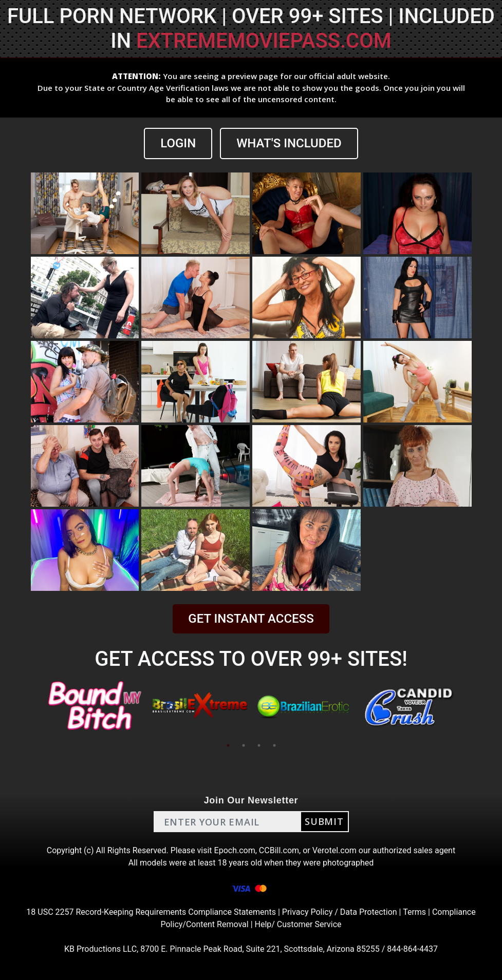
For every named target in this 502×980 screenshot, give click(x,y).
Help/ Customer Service (298, 924)
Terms (414, 912)
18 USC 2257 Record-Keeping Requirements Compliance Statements (151, 912)
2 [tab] (244, 745)
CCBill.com (279, 850)
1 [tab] (228, 745)
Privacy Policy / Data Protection (340, 912)
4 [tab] (274, 745)
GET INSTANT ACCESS (251, 619)
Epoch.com (235, 850)
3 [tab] (259, 745)
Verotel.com (334, 850)
